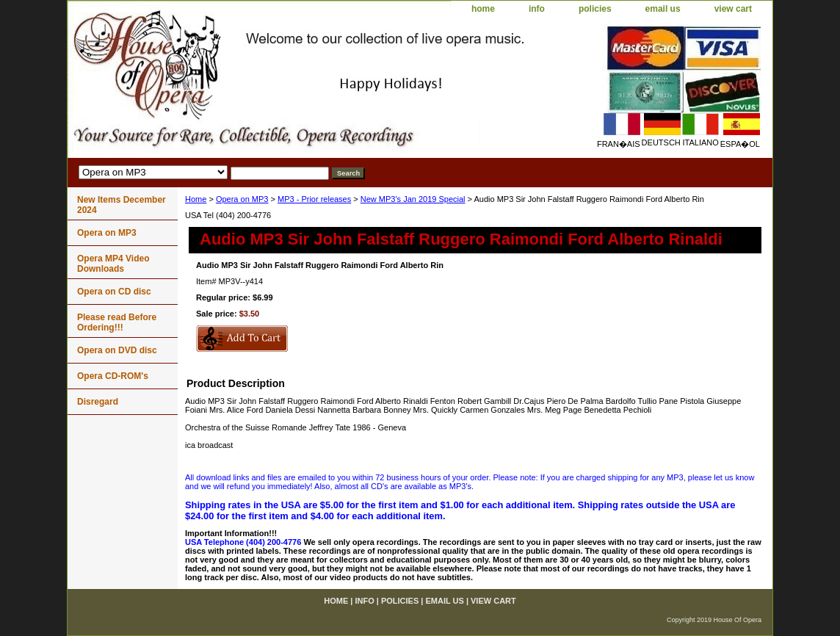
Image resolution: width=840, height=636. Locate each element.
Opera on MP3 (242, 199)
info (537, 9)
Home (196, 199)
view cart (733, 9)
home (483, 9)
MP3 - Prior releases (314, 199)
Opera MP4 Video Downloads (113, 264)
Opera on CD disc (114, 292)
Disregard (98, 402)
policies (595, 9)
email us (663, 9)
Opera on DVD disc (117, 350)
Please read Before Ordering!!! (117, 322)
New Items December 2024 (122, 205)
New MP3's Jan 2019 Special (413, 199)
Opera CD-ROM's (113, 376)
